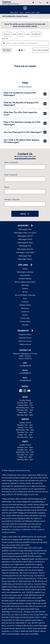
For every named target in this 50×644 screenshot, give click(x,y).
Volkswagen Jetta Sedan (25, 252)
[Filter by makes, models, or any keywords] (25, 42)
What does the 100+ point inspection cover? (25, 112)
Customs (25, 301)
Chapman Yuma (25, 344)
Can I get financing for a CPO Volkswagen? (25, 131)
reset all (5, 38)
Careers (25, 314)
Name (11, 162)
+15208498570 (25, 365)
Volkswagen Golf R (25, 239)
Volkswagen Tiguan (25, 258)
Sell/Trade (25, 285)
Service (25, 291)
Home (25, 268)
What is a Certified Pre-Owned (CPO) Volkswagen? (25, 93)
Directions (25, 308)
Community (25, 318)
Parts (25, 298)
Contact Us (25, 311)
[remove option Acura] (7, 33)
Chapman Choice (25, 334)
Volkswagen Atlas (25, 229)
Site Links (23, 264)
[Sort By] (40, 49)
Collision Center (25, 304)
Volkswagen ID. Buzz (25, 242)
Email (11, 174)
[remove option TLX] (21, 33)
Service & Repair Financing (25, 294)
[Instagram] (25, 390)
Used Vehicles (25, 275)
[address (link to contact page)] (33, 3)
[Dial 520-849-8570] (40, 3)
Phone (7, 186)
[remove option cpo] (37, 33)
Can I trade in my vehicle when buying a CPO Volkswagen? (25, 141)
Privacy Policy (25, 321)
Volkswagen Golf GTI (25, 235)
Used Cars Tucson (25, 340)
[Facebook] (21, 390)
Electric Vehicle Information (25, 281)
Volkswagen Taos (25, 255)
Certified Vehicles (25, 278)
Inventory (23, 225)
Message (12, 199)
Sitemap (25, 324)
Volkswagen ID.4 (25, 245)
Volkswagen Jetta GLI (25, 249)
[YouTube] (29, 390)
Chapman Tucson (25, 337)
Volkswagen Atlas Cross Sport (25, 232)
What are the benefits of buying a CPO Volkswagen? (25, 102)
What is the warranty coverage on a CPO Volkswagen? (25, 121)
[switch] (47, 3)
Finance (25, 288)
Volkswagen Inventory (25, 271)
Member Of (23, 330)
